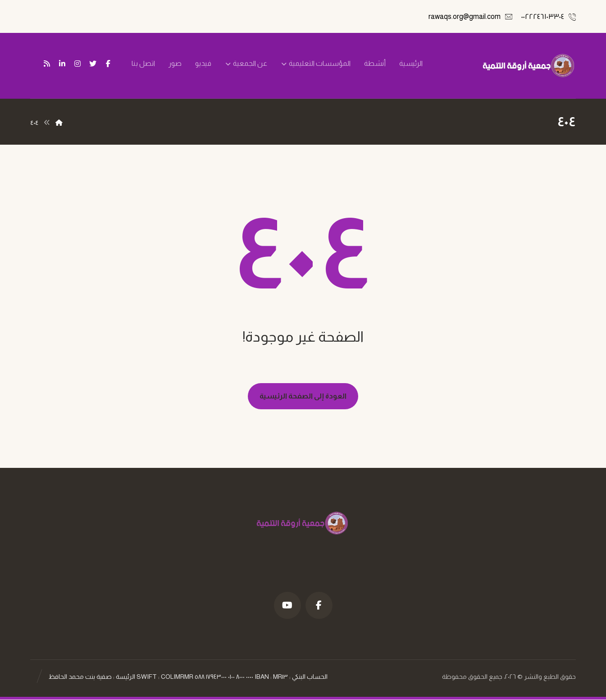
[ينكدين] (62, 64)
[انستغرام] (77, 64)
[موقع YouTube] (287, 606)
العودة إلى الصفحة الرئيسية (303, 396)
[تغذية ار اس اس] (47, 64)
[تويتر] (93, 64)
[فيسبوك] (108, 64)
